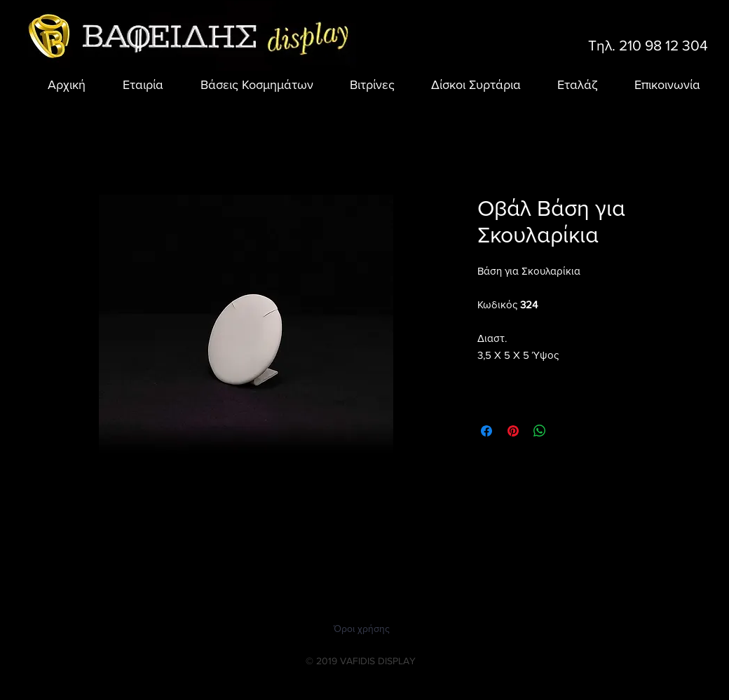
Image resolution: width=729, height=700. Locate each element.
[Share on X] (566, 431)
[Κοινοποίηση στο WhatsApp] (540, 431)
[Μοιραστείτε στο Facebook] (486, 431)
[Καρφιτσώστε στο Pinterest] (513, 431)
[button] (249, 85)
